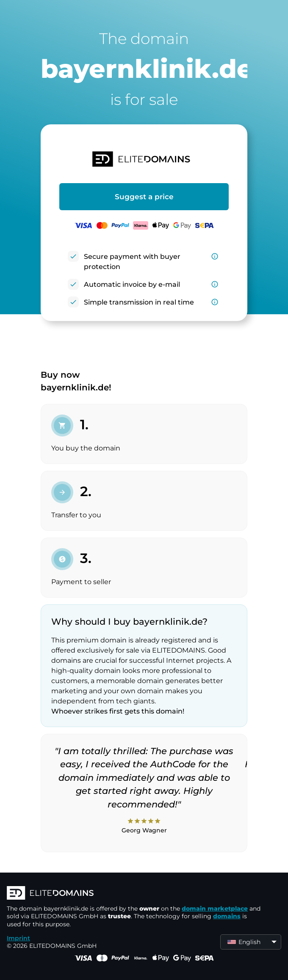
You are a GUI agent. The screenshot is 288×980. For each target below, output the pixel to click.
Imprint (18, 938)
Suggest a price (144, 197)
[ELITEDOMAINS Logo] (134, 894)
